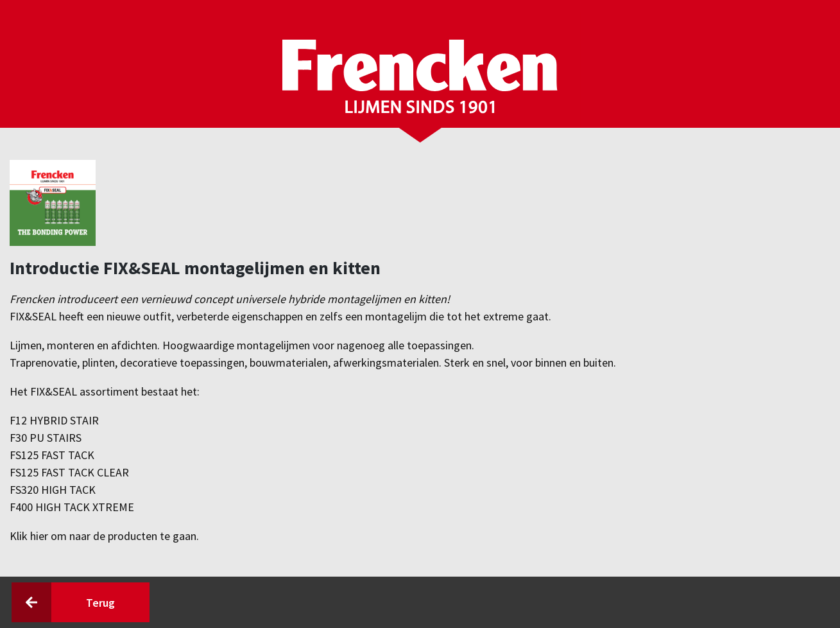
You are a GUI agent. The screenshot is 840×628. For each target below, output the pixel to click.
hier (40, 536)
